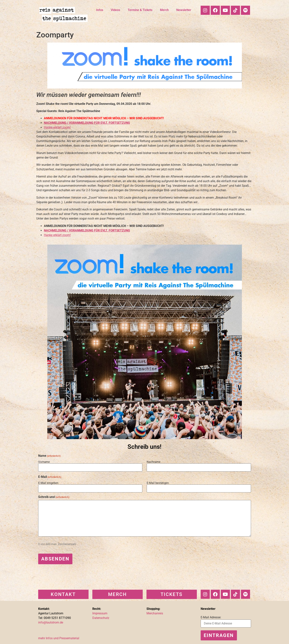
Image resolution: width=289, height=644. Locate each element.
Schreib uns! (54, 496)
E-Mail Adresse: (211, 616)
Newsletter (184, 10)
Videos (115, 10)
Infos (100, 10)
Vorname (44, 462)
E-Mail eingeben (48, 482)
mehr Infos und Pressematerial (59, 637)
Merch (164, 10)
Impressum (100, 612)
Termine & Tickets (140, 10)
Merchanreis (155, 612)
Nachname (154, 462)
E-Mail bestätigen (158, 482)
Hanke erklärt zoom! (57, 127)
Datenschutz (101, 617)
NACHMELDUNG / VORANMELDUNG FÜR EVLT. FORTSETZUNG (87, 123)
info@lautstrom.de (51, 621)
